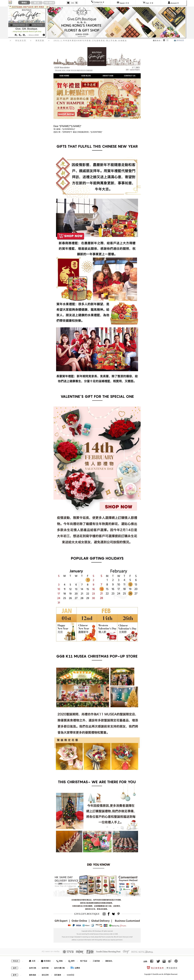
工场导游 (96, 960)
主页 (32, 960)
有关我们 (46, 960)
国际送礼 (109, 960)
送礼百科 (45, 974)
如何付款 (45, 967)
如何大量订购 (60, 967)
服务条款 (33, 974)
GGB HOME (64, 76)
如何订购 (33, 967)
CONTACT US (130, 76)
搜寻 (71, 960)
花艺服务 (58, 974)
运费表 (75, 967)
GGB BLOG (86, 76)
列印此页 (179, 40)
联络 (60, 960)
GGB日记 (70, 974)
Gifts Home (36, 25)
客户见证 (84, 960)
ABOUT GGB (108, 76)
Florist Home (18, 25)
